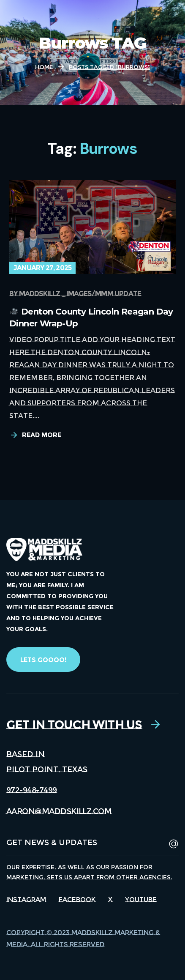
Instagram (26, 899)
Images (79, 294)
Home (44, 67)
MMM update (118, 294)
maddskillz (40, 294)
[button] (43, 660)
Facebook (77, 899)
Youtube (141, 899)
